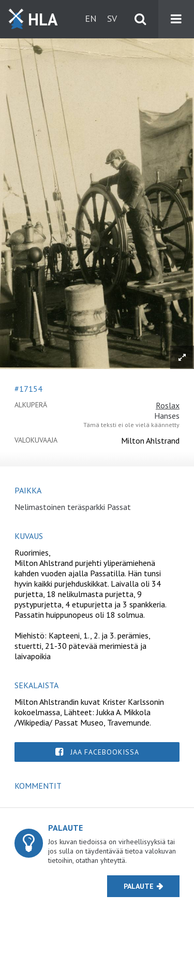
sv (112, 18)
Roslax (168, 405)
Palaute (139, 886)
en (91, 18)
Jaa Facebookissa (105, 752)
